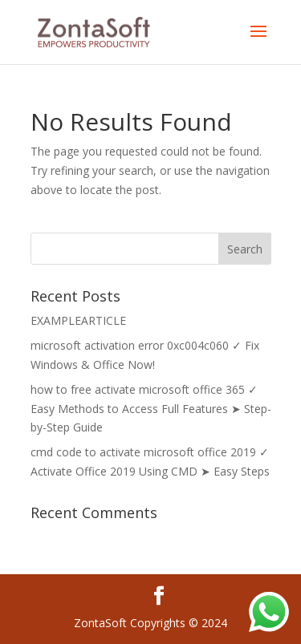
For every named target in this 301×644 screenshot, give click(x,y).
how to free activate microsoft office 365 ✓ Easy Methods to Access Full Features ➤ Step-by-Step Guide (151, 409)
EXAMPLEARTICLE (78, 320)
